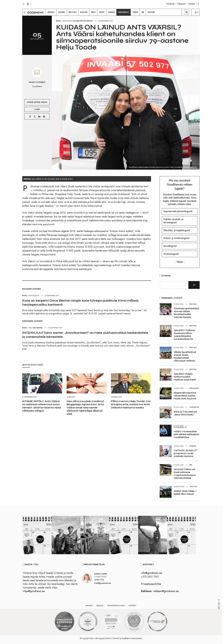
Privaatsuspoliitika (151, 584)
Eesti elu (193, 304)
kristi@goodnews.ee (103, 583)
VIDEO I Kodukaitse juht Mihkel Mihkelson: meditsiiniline (187, 434)
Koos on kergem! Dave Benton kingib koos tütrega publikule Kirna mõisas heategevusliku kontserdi (80, 303)
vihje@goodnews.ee (34, 591)
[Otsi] (194, 285)
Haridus (193, 446)
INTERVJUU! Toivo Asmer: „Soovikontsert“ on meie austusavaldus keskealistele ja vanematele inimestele (85, 335)
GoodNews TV (180, 427)
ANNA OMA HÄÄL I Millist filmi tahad (185, 492)
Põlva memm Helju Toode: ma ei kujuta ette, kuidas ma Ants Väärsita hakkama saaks (131, 404)
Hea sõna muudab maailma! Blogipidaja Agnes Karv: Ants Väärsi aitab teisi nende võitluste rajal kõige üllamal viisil (85, 408)
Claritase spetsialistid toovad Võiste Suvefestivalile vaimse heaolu (186, 313)
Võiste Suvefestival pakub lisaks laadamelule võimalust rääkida (185, 356)
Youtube (192, 4)
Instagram (181, 4)
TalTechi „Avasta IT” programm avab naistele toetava (186, 453)
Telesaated (194, 407)
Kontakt (132, 606)
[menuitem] (51, 12)
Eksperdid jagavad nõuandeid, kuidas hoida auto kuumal (185, 396)
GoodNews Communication (132, 638)
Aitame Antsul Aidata (83, 21)
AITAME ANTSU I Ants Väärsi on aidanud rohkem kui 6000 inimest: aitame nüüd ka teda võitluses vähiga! (42, 406)
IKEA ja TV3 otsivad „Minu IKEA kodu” (185, 413)
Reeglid (100, 606)
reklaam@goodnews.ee (166, 591)
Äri (191, 465)
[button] (24, 12)
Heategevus (68, 21)
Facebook (170, 4)
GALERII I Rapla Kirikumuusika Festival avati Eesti (185, 377)
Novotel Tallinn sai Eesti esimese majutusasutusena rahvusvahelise (185, 474)
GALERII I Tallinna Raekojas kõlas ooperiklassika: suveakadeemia (184, 335)
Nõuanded (194, 388)
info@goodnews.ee (152, 573)
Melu (31, 328)
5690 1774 (99, 580)
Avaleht (89, 606)
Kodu (58, 21)
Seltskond (38, 328)
